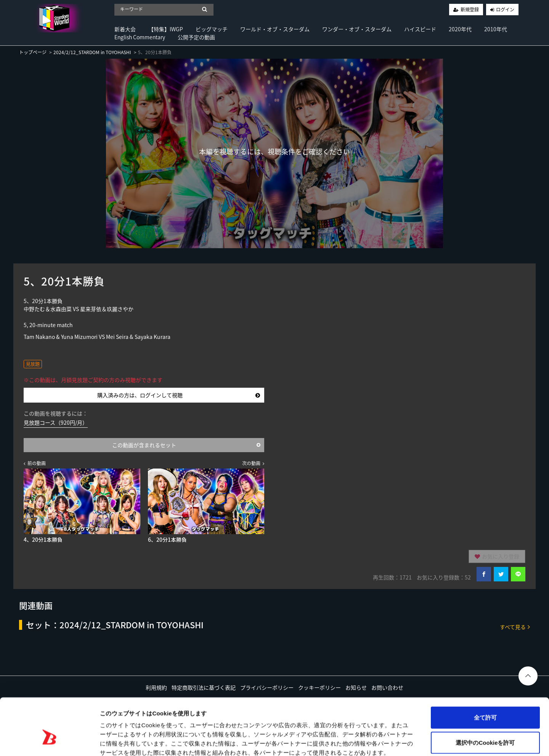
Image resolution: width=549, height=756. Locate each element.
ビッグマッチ (212, 29)
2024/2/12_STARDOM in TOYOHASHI (92, 52)
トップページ (33, 52)
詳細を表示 (368, 741)
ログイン (505, 10)
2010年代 (496, 29)
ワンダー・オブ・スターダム (357, 29)
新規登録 (470, 10)
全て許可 (485, 675)
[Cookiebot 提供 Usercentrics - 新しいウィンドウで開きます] (49, 741)
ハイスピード (420, 29)
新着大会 (125, 29)
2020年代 (460, 29)
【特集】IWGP (166, 29)
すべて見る (515, 627)
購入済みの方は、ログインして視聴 (179, 395)
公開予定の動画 (196, 37)
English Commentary (140, 37)
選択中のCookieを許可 (485, 700)
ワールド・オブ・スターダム (275, 29)
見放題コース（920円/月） (56, 422)
